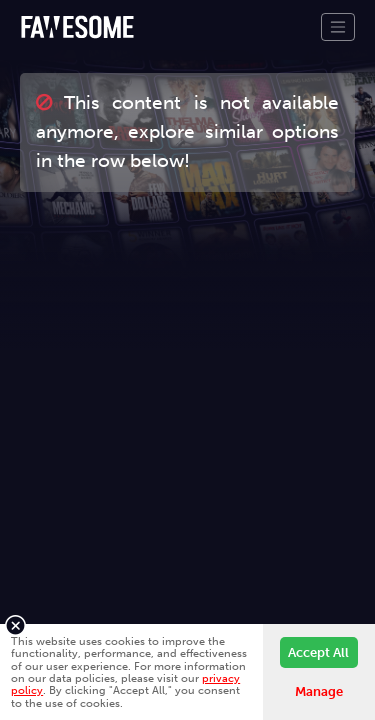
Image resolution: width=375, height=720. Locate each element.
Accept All (318, 652)
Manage (319, 691)
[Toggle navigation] (338, 27)
